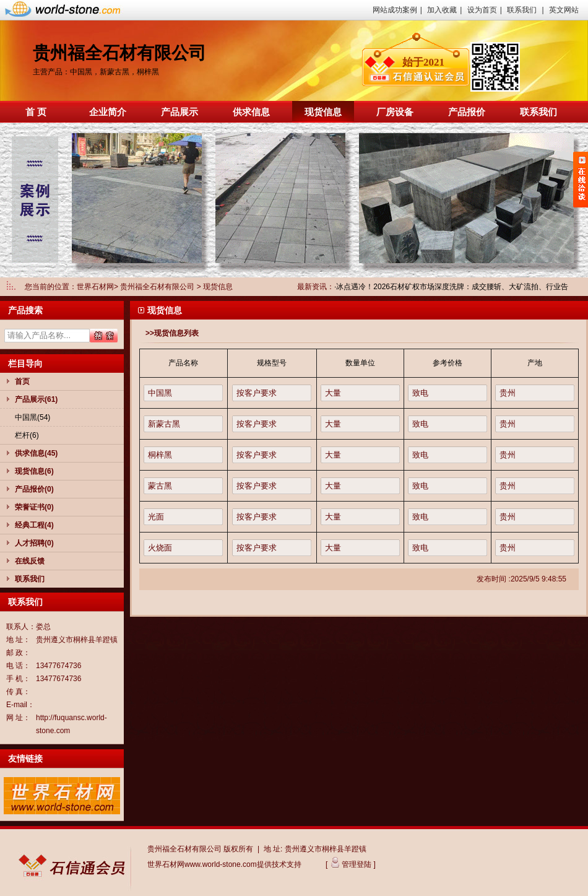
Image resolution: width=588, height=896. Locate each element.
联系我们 (522, 10)
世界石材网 (95, 287)
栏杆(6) (27, 435)
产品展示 (179, 112)
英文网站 (564, 10)
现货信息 (323, 112)
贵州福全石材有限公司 (158, 287)
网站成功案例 (395, 10)
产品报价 (467, 112)
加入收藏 (442, 10)
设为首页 (482, 10)
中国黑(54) (32, 417)
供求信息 (251, 112)
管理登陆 (356, 864)
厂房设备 (395, 112)
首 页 (36, 112)
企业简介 (108, 112)
